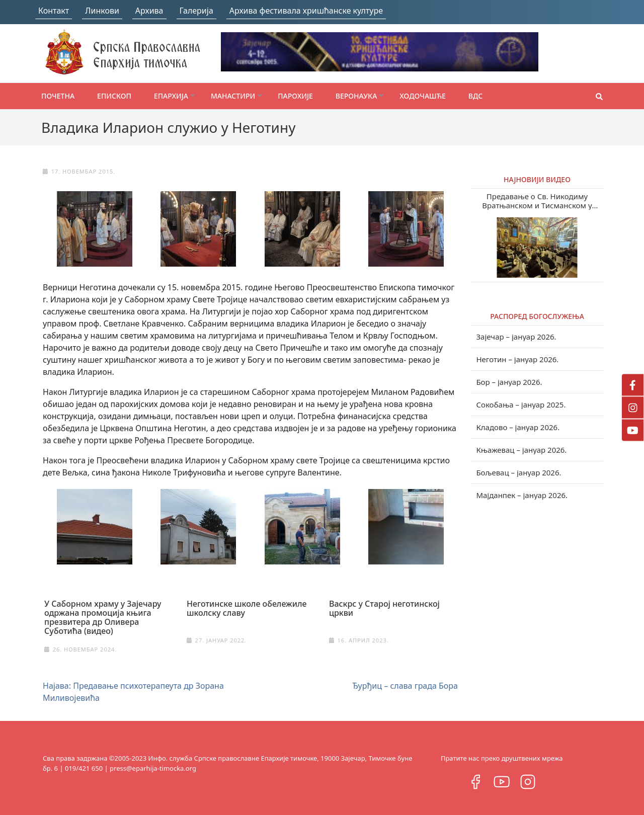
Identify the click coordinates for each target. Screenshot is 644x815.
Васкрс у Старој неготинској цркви (384, 608)
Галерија (196, 11)
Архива (149, 11)
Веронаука (356, 96)
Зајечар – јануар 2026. (516, 337)
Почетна (58, 96)
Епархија (171, 96)
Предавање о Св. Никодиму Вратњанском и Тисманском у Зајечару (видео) (537, 201)
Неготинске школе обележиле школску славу (247, 608)
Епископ (114, 96)
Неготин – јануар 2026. (517, 359)
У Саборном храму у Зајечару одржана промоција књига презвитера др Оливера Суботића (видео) (103, 617)
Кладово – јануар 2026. (518, 427)
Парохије (295, 96)
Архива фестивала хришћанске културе (306, 11)
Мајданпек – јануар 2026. (522, 495)
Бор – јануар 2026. (509, 382)
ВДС (476, 96)
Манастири (233, 96)
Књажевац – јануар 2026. (521, 450)
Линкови (102, 11)
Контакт (54, 11)
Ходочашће (422, 96)
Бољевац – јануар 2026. (518, 472)
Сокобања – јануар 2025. (521, 404)
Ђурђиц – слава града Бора (405, 686)
